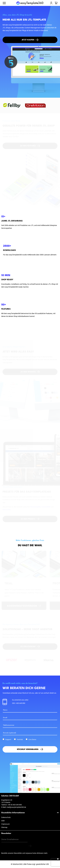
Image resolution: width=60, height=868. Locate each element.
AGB (3, 821)
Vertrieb (20, 739)
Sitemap (4, 827)
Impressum (5, 824)
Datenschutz (6, 817)
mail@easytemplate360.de (16, 807)
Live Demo (32, 739)
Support (8, 739)
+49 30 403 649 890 (15, 805)
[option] (13, 105)
